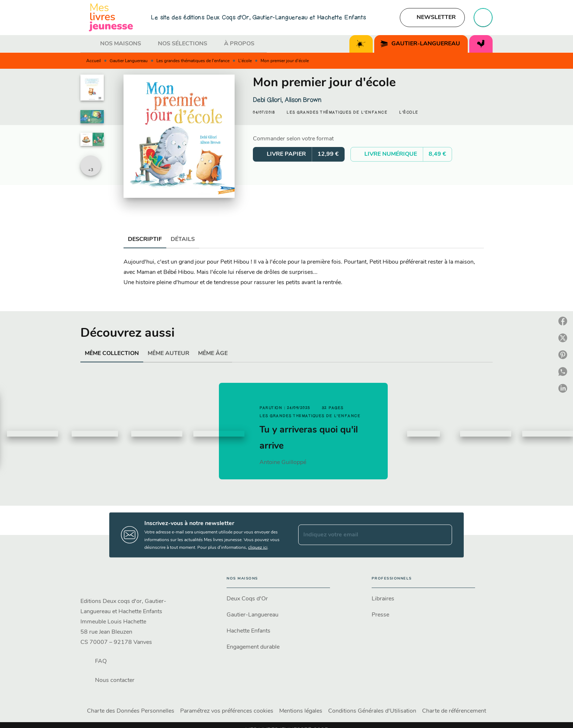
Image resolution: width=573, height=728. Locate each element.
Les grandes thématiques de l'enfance (193, 61)
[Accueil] (111, 17)
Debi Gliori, (269, 100)
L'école (245, 61)
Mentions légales (301, 711)
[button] (432, 18)
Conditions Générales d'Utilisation (372, 711)
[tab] (88, 44)
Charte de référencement (454, 711)
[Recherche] (483, 18)
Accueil (94, 61)
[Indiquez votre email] (366, 535)
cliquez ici (258, 547)
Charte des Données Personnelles (131, 711)
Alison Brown (303, 100)
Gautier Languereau (129, 61)
